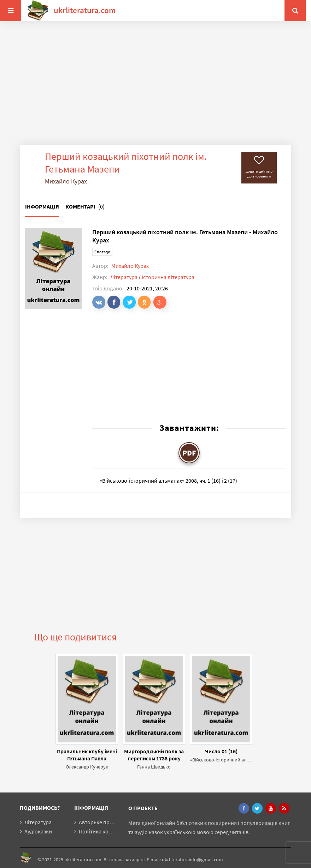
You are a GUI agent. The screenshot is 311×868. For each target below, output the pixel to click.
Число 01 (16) (221, 751)
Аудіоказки (38, 831)
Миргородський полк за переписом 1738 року (154, 755)
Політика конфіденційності (113, 831)
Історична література (168, 277)
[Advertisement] (155, 88)
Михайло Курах (130, 266)
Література (124, 277)
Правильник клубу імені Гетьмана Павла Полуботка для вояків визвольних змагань (87, 755)
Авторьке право (99, 822)
